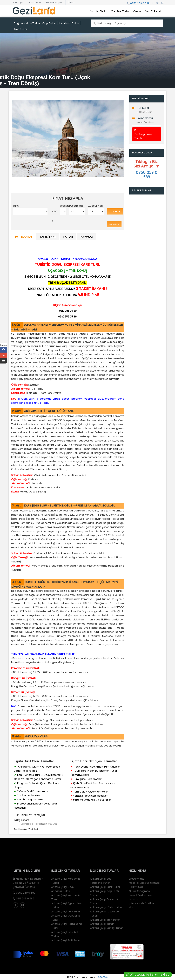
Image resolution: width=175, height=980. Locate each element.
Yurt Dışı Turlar (120, 11)
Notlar (68, 237)
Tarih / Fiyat (48, 237)
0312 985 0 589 (25, 899)
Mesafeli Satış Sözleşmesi (144, 883)
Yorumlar (87, 237)
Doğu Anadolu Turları (27, 23)
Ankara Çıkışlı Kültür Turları (106, 907)
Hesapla (114, 224)
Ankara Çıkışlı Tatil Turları (66, 940)
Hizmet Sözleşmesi (140, 895)
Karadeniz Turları (69, 23)
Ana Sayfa (18, 2)
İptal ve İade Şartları (141, 903)
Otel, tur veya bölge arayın (112, 23)
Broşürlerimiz (137, 879)
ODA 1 (55, 216)
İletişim (72, 2)
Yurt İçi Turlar (99, 11)
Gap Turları (49, 23)
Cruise (137, 11)
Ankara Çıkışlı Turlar (102, 924)
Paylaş (4, 345)
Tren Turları (21, 29)
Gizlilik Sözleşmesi (140, 891)
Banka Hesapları (54, 2)
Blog (132, 907)
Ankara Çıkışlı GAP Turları (66, 912)
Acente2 (103, 977)
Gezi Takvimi (153, 11)
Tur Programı (23, 237)
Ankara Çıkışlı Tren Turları (105, 920)
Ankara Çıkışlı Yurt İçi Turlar (106, 928)
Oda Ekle (115, 211)
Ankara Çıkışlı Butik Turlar (105, 887)
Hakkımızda (35, 2)
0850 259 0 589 (140, 3)
